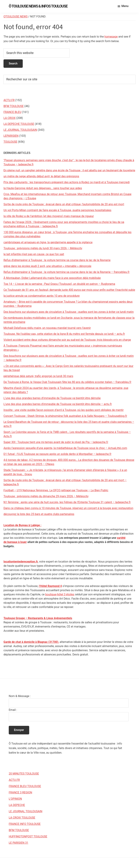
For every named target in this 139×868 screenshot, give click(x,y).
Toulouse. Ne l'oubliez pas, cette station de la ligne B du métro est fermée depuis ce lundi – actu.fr (64, 334)
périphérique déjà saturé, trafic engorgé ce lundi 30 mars (38, 376)
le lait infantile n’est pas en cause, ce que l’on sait (34, 254)
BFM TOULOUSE (14, 106)
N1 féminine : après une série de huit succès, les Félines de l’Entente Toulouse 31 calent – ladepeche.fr (67, 502)
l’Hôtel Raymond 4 (50, 586)
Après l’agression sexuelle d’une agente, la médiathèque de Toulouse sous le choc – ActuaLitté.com (65, 448)
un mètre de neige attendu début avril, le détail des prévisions (41, 176)
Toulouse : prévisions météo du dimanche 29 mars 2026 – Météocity (46, 496)
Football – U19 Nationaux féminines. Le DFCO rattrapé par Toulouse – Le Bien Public (56, 490)
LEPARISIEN (11, 136)
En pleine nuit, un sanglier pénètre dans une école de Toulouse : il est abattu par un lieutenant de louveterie (69, 170)
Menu (125, 6)
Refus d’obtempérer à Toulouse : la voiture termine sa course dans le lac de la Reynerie (57, 260)
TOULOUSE (10, 142)
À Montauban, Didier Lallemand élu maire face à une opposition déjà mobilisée (52, 278)
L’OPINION (15, 799)
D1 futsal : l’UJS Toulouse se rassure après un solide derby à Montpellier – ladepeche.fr (57, 454)
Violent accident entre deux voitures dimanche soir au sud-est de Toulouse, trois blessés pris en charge (67, 340)
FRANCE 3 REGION (20, 792)
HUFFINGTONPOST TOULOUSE (28, 836)
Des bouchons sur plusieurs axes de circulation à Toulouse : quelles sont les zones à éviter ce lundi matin (69, 312)
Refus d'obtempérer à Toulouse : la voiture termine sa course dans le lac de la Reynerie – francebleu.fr (67, 272)
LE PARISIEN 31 (19, 843)
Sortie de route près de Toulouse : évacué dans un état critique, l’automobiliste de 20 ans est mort (64, 204)
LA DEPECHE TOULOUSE (19, 124)
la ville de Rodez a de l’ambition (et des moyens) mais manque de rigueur (49, 216)
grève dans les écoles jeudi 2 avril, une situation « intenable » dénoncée (47, 266)
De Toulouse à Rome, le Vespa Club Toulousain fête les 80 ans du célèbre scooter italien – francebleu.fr (67, 382)
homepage (111, 37)
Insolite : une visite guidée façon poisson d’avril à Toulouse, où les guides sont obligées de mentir (64, 410)
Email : (13, 710)
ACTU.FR (9, 100)
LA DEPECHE (17, 805)
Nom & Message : (20, 696)
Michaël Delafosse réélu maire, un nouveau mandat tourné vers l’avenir (47, 328)
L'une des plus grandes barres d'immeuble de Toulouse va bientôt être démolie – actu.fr (58, 404)
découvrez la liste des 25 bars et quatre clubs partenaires (39, 514)
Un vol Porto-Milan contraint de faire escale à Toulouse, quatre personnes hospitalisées (57, 210)
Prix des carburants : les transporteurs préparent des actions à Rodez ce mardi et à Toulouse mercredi (67, 182)
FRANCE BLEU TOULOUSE (25, 786)
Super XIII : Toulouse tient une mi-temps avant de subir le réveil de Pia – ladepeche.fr (56, 442)
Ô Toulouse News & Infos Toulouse (38, 6)
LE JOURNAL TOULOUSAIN (20, 130)
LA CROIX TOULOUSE (22, 818)
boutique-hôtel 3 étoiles (60, 594)
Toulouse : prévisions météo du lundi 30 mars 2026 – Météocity (43, 248)
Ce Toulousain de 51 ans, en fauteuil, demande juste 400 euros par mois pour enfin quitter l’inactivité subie (69, 290)
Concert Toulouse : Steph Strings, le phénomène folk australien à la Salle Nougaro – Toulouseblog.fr (65, 416)
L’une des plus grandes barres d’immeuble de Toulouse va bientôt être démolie (52, 398)
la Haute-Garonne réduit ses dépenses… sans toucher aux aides (43, 188)
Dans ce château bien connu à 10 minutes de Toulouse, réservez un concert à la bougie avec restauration (68, 508)
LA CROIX (10, 118)
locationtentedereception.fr (21, 562)
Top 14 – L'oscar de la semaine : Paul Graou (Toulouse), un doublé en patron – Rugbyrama (59, 284)
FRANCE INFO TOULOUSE (25, 824)
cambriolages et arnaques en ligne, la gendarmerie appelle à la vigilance (48, 242)
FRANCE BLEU (12, 112)
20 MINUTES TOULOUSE (24, 774)
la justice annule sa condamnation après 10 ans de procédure (42, 296)
